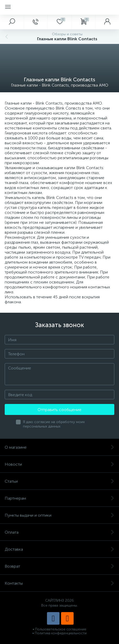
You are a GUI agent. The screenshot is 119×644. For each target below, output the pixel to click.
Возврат (59, 566)
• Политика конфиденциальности (59, 633)
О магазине (59, 447)
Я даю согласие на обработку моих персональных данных (54, 424)
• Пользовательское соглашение (59, 629)
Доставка (59, 549)
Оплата (59, 532)
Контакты (59, 583)
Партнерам (59, 498)
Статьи (59, 481)
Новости (59, 464)
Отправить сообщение (59, 410)
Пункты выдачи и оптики (59, 515)
